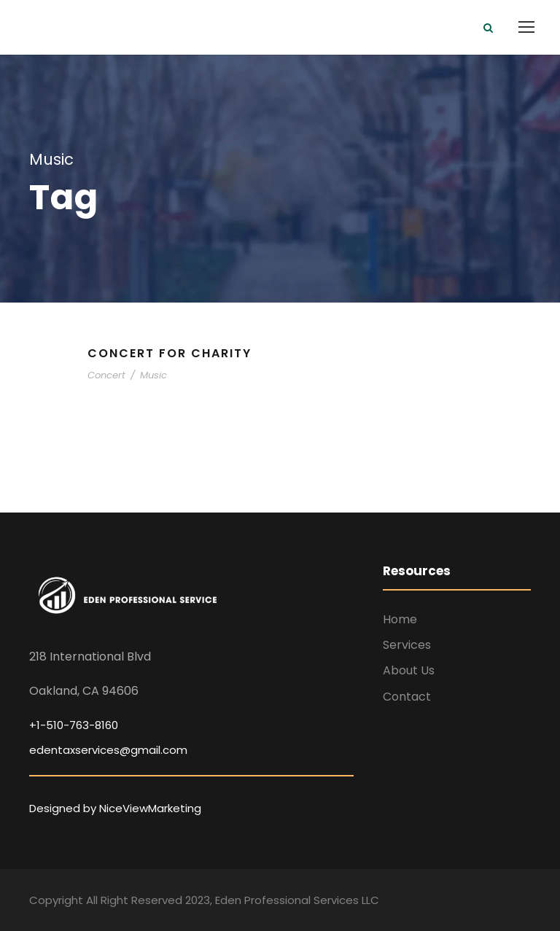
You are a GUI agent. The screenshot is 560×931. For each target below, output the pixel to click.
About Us (409, 670)
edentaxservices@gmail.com (108, 750)
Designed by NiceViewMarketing (115, 808)
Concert (106, 375)
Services (407, 645)
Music (153, 375)
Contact (407, 697)
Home (400, 619)
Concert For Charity (170, 353)
